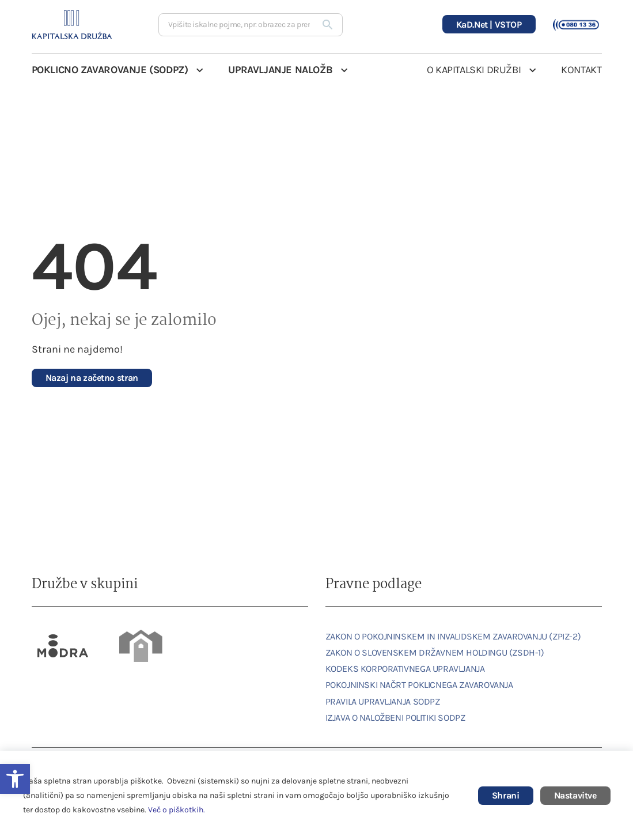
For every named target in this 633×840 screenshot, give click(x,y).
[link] (92, 378)
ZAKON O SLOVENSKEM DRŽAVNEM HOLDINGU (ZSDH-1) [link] (435, 652)
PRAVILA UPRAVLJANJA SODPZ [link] (383, 701)
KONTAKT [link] (581, 70)
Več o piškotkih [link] (176, 810)
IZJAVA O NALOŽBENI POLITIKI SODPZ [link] (395, 718)
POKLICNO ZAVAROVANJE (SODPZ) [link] (110, 70)
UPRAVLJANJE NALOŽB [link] (280, 70)
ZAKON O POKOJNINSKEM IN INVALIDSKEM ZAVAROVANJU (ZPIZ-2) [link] (453, 636)
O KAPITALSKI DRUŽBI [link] (474, 70)
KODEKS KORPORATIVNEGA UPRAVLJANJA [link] (405, 669)
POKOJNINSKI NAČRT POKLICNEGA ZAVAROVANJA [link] (419, 685)
